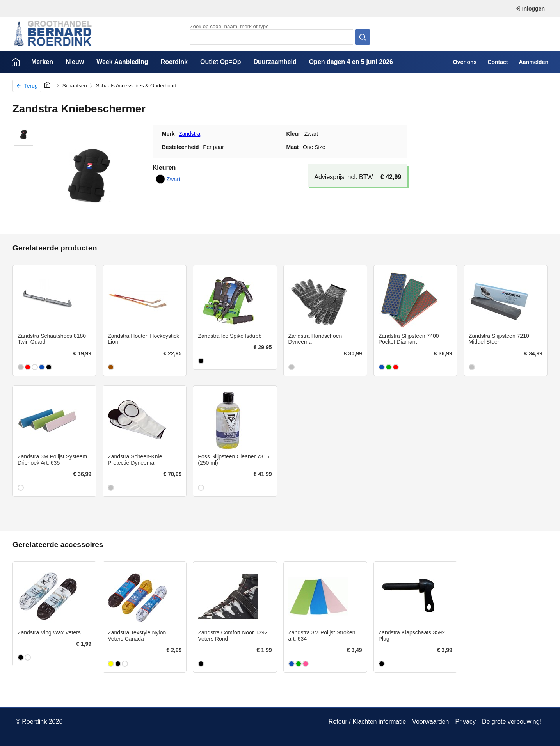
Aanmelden (534, 62)
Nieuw (75, 62)
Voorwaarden (430, 722)
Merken (42, 62)
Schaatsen (75, 86)
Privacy (465, 722)
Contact (498, 62)
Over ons (465, 62)
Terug (27, 86)
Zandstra (189, 134)
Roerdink (174, 62)
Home (16, 62)
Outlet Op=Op (220, 62)
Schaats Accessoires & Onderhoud (136, 86)
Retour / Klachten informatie (367, 722)
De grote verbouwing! (512, 722)
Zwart (168, 179)
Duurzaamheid (275, 62)
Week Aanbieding (122, 62)
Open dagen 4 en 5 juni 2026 (351, 62)
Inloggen (530, 9)
